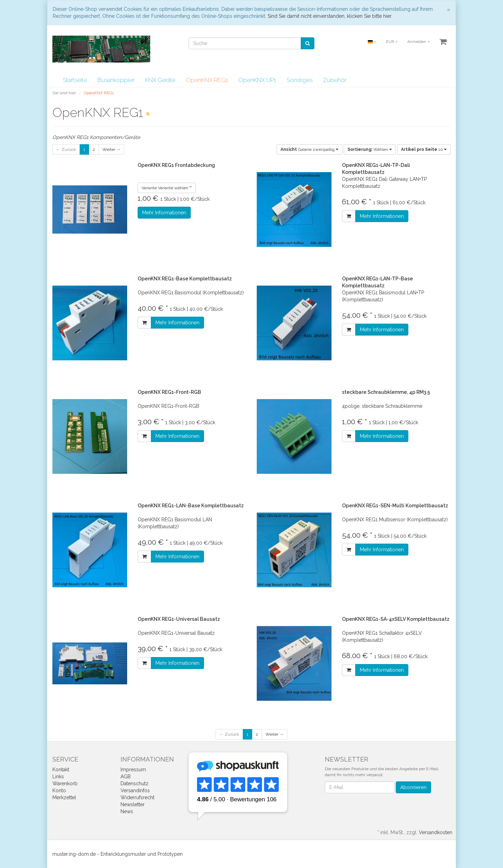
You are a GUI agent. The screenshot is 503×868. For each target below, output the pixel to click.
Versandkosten (436, 832)
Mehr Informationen (164, 213)
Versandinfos (135, 790)
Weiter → (111, 149)
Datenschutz (134, 784)
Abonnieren (413, 787)
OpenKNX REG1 (207, 80)
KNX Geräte (160, 80)
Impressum (133, 770)
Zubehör (335, 80)
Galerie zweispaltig (309, 149)
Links (58, 777)
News (127, 811)
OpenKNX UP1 (257, 80)
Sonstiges (300, 80)
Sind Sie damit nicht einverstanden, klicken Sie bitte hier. (330, 16)
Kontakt (61, 770)
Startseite (75, 80)
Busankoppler (116, 80)
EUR (392, 42)
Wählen (370, 149)
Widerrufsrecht (137, 797)
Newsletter (133, 804)
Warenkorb (65, 784)
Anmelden (418, 42)
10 (424, 149)
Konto (59, 790)
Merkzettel (64, 797)
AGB (126, 777)
